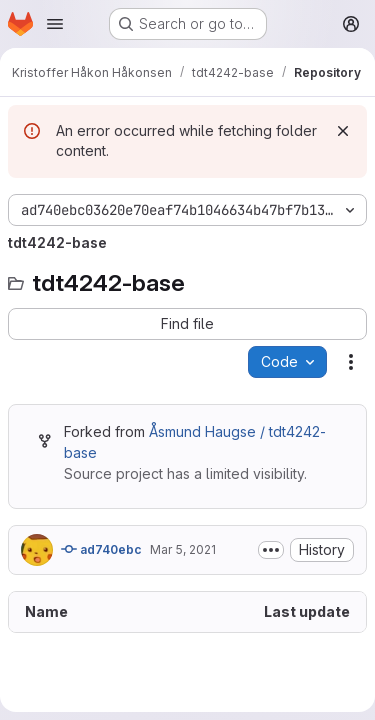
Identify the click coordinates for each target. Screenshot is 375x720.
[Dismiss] (343, 131)
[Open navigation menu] (55, 24)
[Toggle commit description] (271, 550)
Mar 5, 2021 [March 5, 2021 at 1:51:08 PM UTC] (183, 549)
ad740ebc (101, 549)
